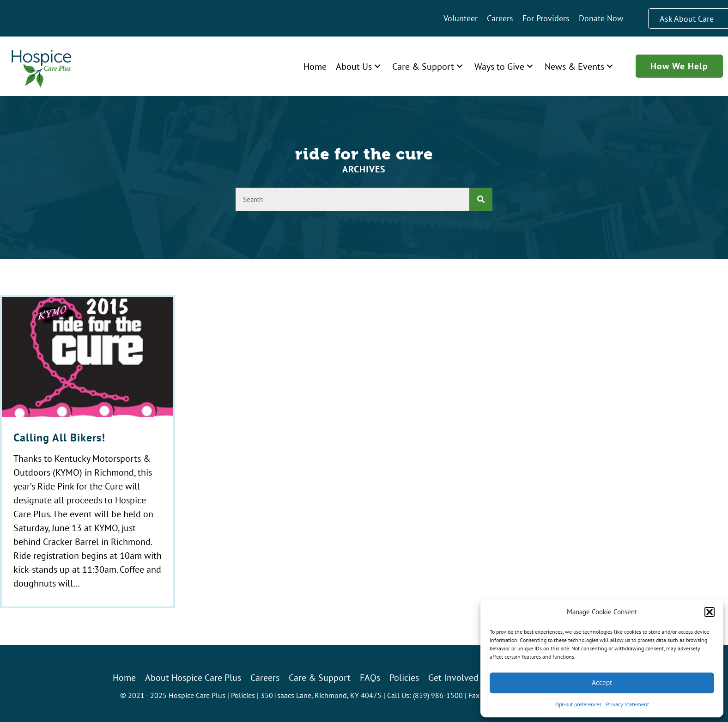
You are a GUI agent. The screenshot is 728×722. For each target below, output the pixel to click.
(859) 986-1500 (438, 695)
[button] (710, 612)
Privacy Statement (628, 704)
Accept (602, 682)
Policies (243, 695)
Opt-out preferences (578, 704)
